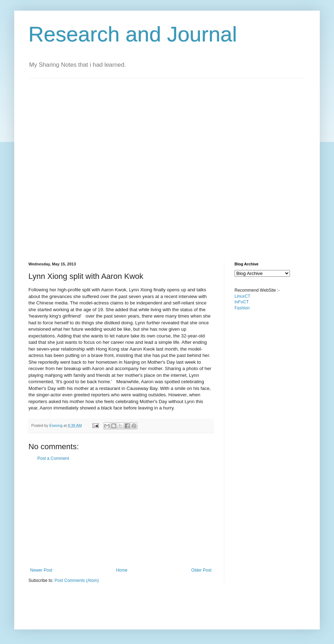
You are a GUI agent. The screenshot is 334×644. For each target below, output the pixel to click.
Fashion (242, 308)
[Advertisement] (86, 164)
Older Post (201, 570)
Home (122, 570)
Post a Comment (53, 458)
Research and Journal (133, 34)
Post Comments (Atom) (77, 580)
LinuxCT (243, 296)
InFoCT (242, 302)
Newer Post (41, 570)
